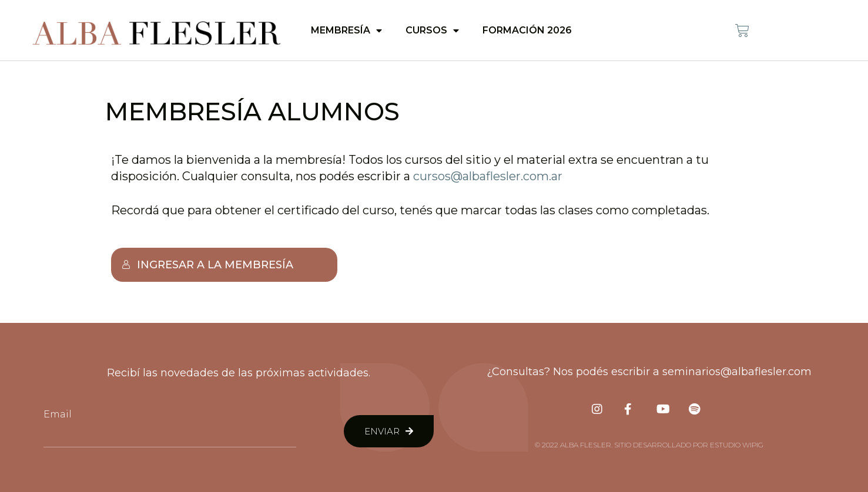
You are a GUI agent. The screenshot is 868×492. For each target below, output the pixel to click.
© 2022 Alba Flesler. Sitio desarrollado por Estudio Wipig (649, 445)
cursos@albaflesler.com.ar (488, 176)
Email (58, 414)
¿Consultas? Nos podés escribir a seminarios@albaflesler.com (649, 372)
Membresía (346, 31)
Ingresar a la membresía (207, 265)
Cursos (432, 31)
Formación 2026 (527, 30)
